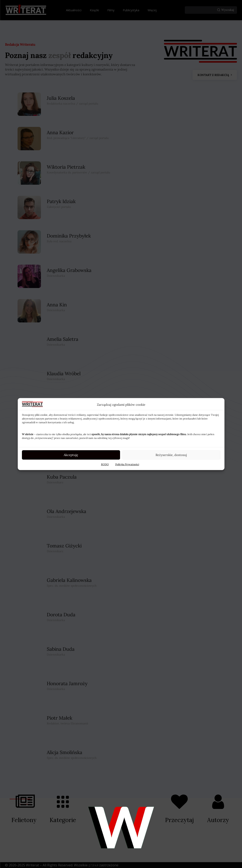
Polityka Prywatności (127, 464)
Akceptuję (71, 455)
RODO (105, 464)
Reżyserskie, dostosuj (171, 455)
